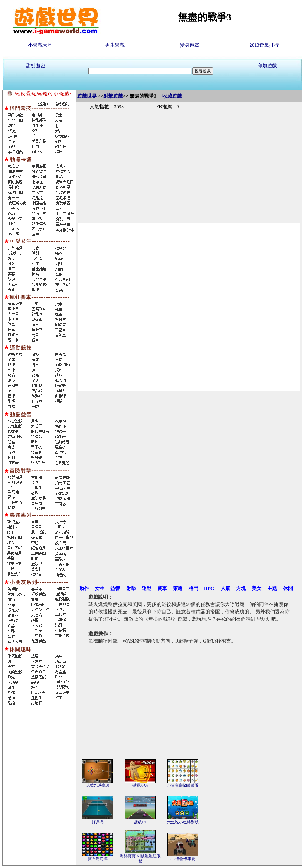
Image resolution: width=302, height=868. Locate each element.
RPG (209, 589)
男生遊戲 (115, 45)
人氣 (226, 588)
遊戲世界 (87, 96)
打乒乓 (98, 822)
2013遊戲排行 (264, 45)
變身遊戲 (190, 45)
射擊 (131, 588)
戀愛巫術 (140, 785)
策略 (178, 588)
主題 (272, 588)
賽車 (162, 588)
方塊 (241, 588)
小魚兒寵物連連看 (183, 785)
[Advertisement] (189, 160)
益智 (115, 588)
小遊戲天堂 (40, 45)
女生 (100, 588)
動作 (84, 588)
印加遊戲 (267, 66)
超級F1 (140, 822)
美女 (257, 588)
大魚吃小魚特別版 (183, 822)
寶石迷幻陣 (98, 859)
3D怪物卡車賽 (183, 859)
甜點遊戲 (36, 66)
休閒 (288, 588)
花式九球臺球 (98, 785)
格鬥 (194, 588)
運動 (147, 588)
